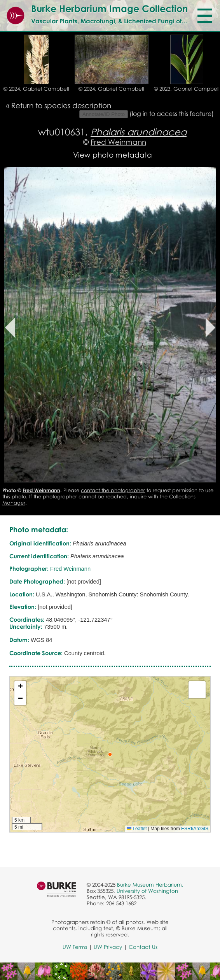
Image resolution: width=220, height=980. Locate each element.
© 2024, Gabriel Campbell (36, 89)
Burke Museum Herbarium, (150, 885)
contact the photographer (113, 490)
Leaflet (137, 829)
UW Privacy (108, 947)
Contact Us (143, 947)
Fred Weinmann (118, 142)
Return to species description (61, 105)
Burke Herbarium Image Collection (109, 8)
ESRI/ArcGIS (195, 829)
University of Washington (147, 891)
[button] (110, 754)
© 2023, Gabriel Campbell (187, 89)
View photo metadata (113, 155)
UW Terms (75, 947)
